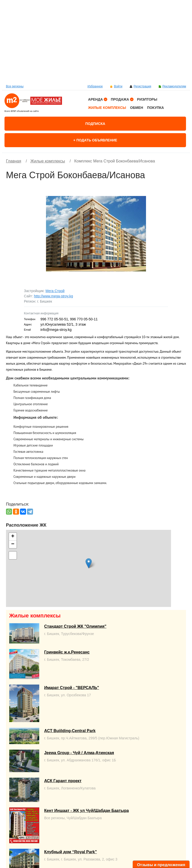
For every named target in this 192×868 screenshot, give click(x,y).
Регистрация (142, 86)
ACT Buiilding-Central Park (70, 731)
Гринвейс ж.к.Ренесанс (67, 652)
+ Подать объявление (95, 140)
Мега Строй (55, 291)
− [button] (13, 544)
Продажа (120, 99)
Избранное (95, 86)
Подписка (95, 124)
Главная (14, 161)
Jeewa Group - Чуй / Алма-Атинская (79, 753)
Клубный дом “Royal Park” (71, 852)
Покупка (155, 108)
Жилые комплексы (107, 108)
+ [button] (13, 537)
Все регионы (15, 86)
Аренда (95, 99)
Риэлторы (147, 99)
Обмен (136, 108)
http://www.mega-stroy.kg (53, 296)
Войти (118, 86)
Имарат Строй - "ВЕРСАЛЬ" (72, 688)
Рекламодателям (174, 86)
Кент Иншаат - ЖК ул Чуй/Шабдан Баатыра (86, 811)
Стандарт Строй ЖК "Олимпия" (75, 626)
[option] (96, 41)
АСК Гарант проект (63, 781)
